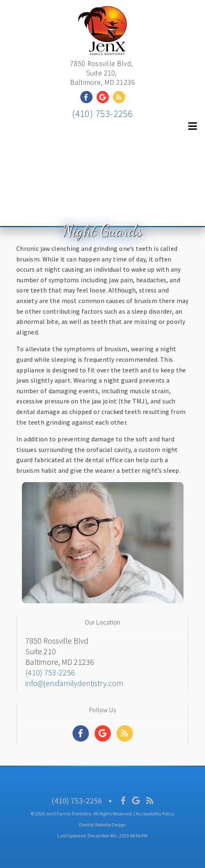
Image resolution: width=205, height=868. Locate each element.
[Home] (102, 47)
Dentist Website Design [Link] (102, 825)
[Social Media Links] (81, 733)
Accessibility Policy (155, 814)
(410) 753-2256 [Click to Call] (103, 114)
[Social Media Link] (88, 97)
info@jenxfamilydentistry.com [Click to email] (74, 683)
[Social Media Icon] (123, 800)
